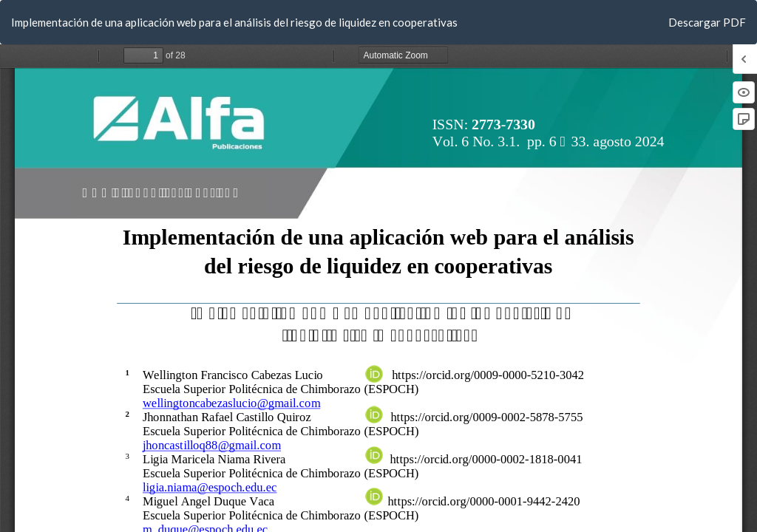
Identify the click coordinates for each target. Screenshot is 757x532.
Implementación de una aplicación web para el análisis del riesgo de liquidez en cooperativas (234, 22)
